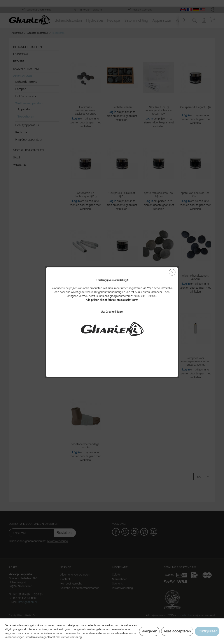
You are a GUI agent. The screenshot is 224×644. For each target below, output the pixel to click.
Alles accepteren (177, 631)
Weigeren (149, 631)
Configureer (207, 631)
